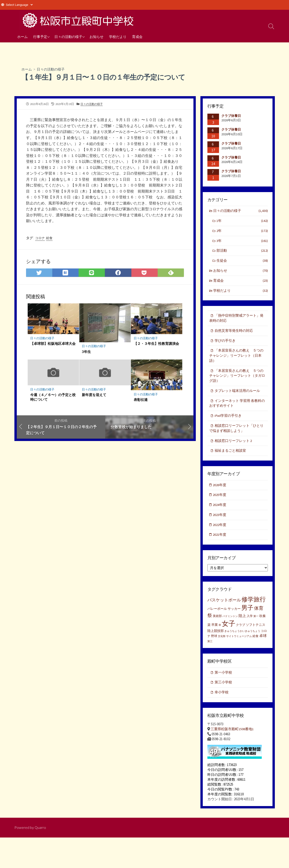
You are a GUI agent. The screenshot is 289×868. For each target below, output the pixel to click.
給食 (49, 238)
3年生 (87, 352)
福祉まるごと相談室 (230, 456)
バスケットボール (224, 606)
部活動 (242, 252)
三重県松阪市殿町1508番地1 (232, 736)
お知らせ (96, 37)
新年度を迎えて (94, 395)
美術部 (217, 622)
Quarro (40, 834)
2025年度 (220, 500)
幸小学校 (222, 699)
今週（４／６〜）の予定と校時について (53, 398)
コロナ (40, 238)
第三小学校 (223, 689)
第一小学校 (223, 679)
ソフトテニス (256, 631)
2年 (242, 232)
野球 (214, 642)
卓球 (263, 642)
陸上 (242, 622)
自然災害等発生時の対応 (234, 333)
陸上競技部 (216, 637)
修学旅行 (254, 606)
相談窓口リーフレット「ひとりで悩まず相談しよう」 (236, 433)
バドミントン (230, 622)
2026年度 (220, 490)
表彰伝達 (141, 400)
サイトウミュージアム (239, 643)
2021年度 (220, 541)
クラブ (241, 631)
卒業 (215, 631)
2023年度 (220, 520)
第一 (256, 622)
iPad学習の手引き (228, 420)
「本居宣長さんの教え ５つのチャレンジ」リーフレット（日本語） (236, 358)
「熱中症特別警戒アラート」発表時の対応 (236, 320)
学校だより (118, 37)
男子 (247, 614)
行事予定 (40, 37)
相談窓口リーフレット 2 (233, 446)
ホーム (22, 37)
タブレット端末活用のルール (237, 394)
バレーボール (217, 615)
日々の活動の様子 (68, 37)
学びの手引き (225, 343)
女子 (229, 630)
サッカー (234, 615)
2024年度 (220, 510)
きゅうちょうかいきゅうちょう (242, 637)
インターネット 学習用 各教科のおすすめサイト (237, 407)
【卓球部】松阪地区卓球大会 (53, 344)
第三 (210, 648)
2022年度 (220, 531)
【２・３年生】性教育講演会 (156, 344)
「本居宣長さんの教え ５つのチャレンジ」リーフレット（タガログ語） (237, 379)
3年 (242, 242)
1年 (242, 221)
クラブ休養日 (231, 116)
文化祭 (222, 643)
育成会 (137, 37)
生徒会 (242, 262)
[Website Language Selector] (19, 5)
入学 (250, 622)
